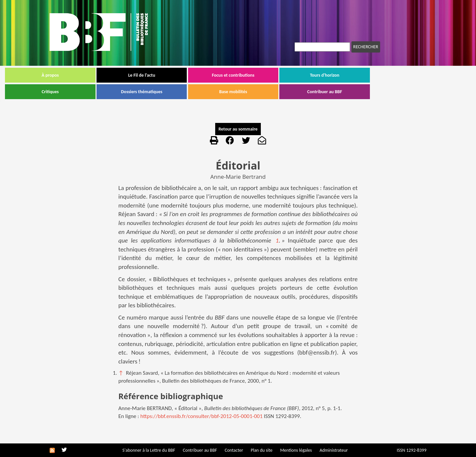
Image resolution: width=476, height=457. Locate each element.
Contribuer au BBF (369, 92)
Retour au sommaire (238, 129)
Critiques (95, 92)
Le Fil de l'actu (186, 75)
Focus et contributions (278, 75)
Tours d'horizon (369, 75)
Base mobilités (278, 92)
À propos (95, 75)
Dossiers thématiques (186, 92)
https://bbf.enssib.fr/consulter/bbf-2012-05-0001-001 (202, 416)
